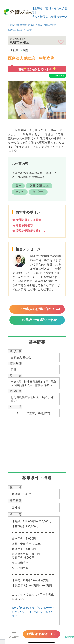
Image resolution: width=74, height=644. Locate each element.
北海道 (31, 25)
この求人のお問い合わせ (37, 309)
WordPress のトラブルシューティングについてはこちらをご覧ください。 (33, 612)
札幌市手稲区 (50, 25)
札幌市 (39, 25)
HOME (11, 25)
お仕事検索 (21, 25)
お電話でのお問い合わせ (39, 320)
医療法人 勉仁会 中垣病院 (20, 30)
